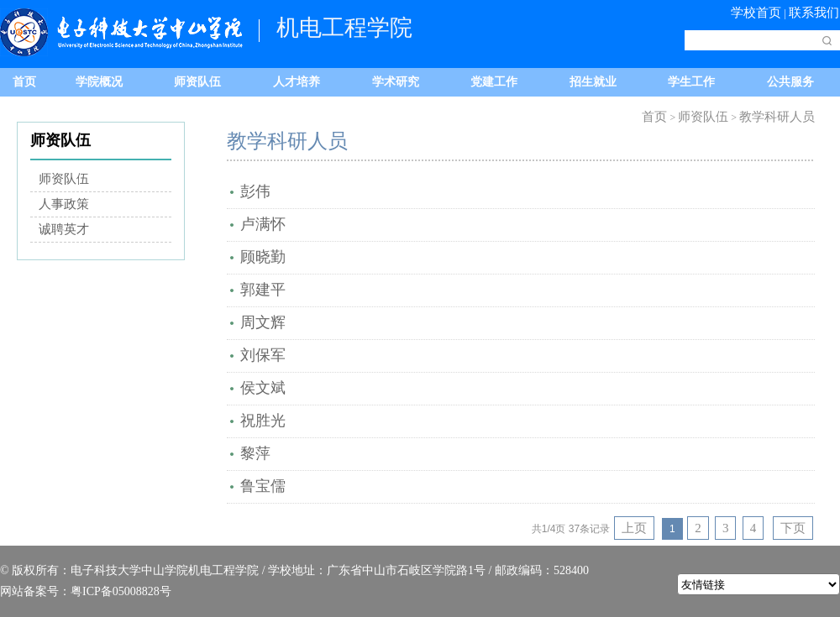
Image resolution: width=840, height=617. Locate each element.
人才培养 (297, 82)
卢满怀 (263, 224)
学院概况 (99, 82)
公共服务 (790, 82)
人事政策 (64, 204)
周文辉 (263, 322)
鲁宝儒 (263, 486)
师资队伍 (197, 82)
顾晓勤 (263, 257)
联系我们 (814, 13)
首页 (24, 82)
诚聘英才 (64, 229)
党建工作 (494, 82)
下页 (793, 528)
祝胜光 (263, 421)
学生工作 (691, 82)
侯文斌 (263, 388)
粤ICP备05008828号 (121, 591)
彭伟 (255, 191)
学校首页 (756, 13)
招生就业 (593, 82)
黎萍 (255, 453)
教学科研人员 (777, 117)
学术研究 (396, 82)
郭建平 (263, 290)
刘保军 (263, 355)
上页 (634, 528)
